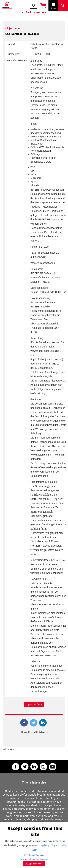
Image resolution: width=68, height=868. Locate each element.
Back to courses (36, 12)
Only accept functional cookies (34, 859)
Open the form (34, 704)
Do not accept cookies (34, 855)
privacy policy (49, 845)
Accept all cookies (34, 864)
